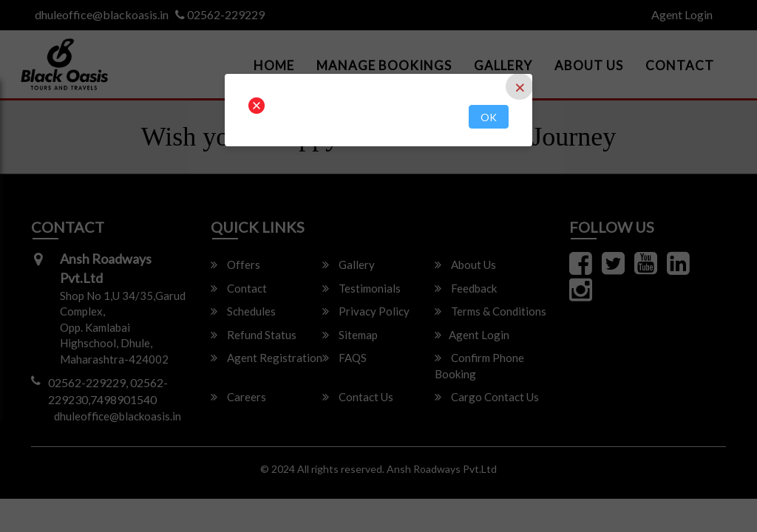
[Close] (519, 86)
